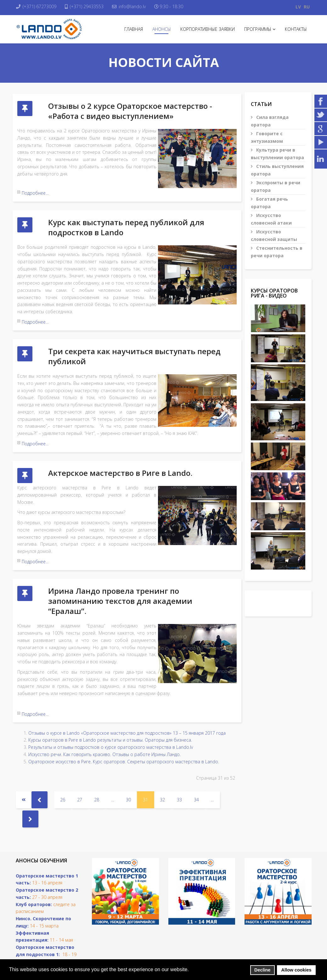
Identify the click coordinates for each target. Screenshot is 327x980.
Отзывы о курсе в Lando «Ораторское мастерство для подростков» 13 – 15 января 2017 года (127, 706)
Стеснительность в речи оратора (277, 252)
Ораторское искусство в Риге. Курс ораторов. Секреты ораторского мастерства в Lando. (124, 734)
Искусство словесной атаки (271, 219)
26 (63, 773)
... (113, 773)
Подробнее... (35, 193)
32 (162, 773)
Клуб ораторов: (34, 877)
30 (128, 773)
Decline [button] (262, 970)
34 (196, 773)
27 (80, 773)
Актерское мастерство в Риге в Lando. (120, 457)
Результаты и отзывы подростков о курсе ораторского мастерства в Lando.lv (111, 720)
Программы (258, 29)
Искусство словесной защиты (274, 235)
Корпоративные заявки (208, 29)
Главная (134, 29)
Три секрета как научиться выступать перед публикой (134, 345)
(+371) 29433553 (91, 6)
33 (179, 773)
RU (307, 7)
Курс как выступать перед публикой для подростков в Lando (126, 222)
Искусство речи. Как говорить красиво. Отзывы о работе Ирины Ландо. (104, 727)
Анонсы (162, 29)
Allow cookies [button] (296, 970)
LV (298, 7)
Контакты (296, 29)
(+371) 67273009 (42, 6)
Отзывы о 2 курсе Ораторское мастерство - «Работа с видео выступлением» (130, 111)
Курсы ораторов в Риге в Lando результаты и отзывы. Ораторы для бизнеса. (110, 713)
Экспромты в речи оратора (276, 186)
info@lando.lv (138, 6)
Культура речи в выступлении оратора (277, 154)
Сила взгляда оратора (270, 121)
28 (97, 773)
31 (145, 773)
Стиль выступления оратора (277, 170)
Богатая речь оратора (269, 203)
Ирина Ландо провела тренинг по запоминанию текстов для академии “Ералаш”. (120, 579)
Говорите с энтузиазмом (267, 137)
